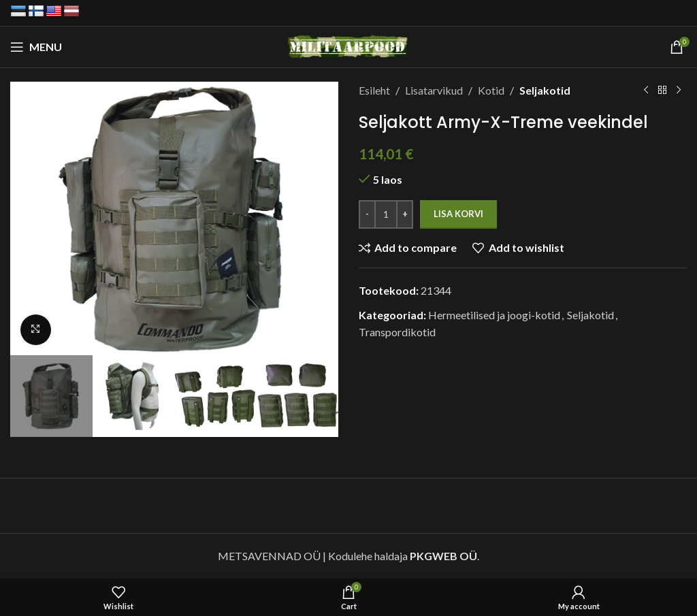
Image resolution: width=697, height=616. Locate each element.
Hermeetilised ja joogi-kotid (494, 315)
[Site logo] (349, 45)
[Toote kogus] (386, 214)
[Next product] (679, 91)
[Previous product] (646, 91)
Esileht (374, 90)
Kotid (491, 90)
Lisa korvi (458, 214)
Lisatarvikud (434, 90)
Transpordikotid (397, 332)
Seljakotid (545, 90)
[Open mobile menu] (36, 47)
